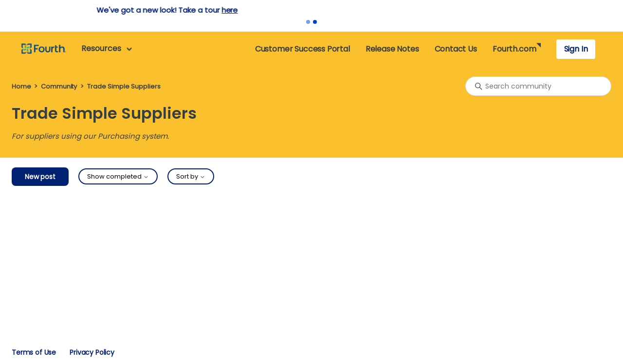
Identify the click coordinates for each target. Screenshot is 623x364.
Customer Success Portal (302, 49)
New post (40, 177)
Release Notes (392, 49)
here (365, 10)
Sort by (191, 176)
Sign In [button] (576, 49)
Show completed (118, 176)
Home (21, 86)
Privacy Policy (92, 352)
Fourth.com (514, 49)
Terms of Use (34, 352)
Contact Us (456, 49)
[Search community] (538, 86)
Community (59, 86)
